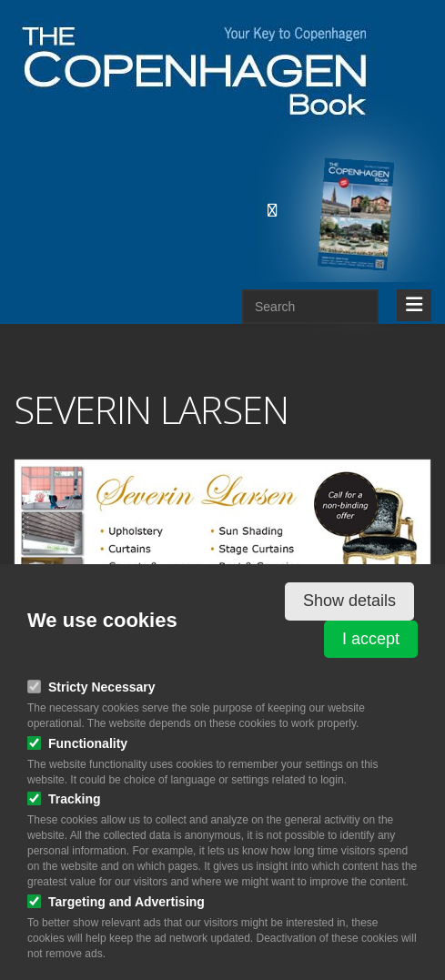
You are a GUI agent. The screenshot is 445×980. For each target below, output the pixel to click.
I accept (371, 639)
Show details (349, 601)
